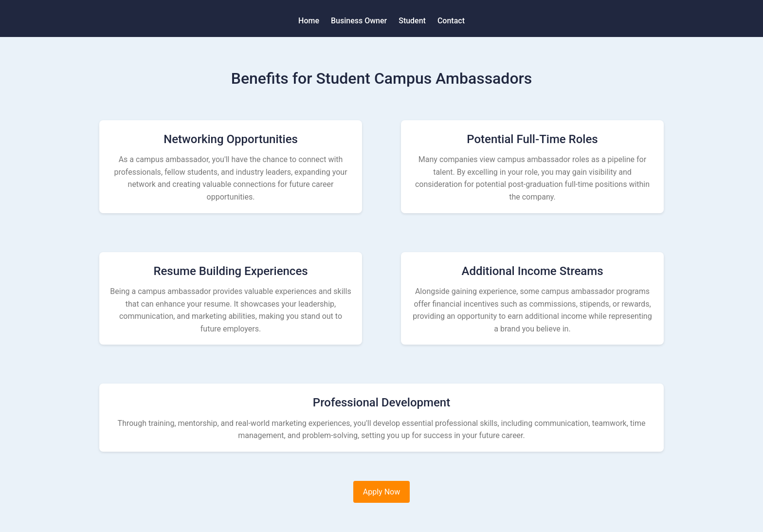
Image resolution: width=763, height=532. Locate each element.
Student (412, 21)
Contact (451, 21)
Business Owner (359, 21)
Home (309, 21)
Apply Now (381, 492)
